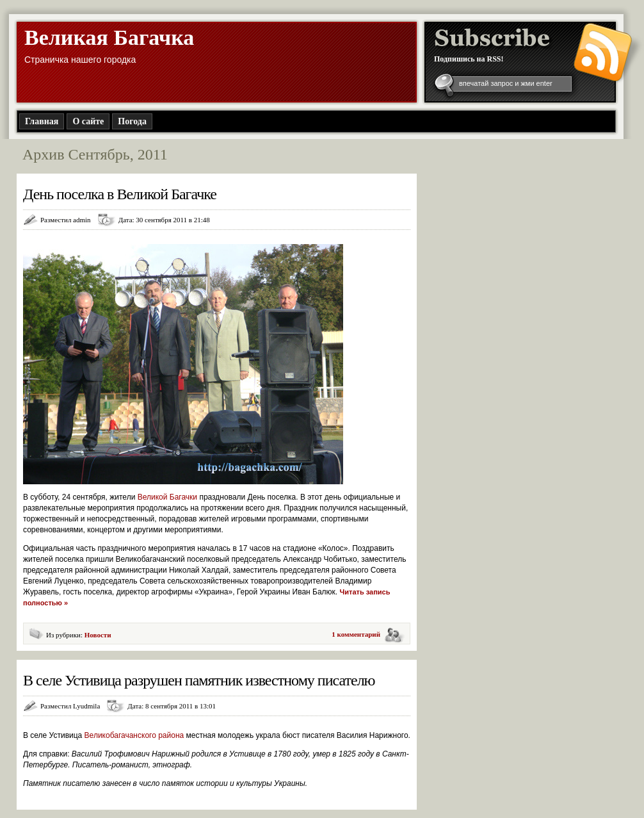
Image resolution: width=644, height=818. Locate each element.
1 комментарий (356, 634)
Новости (98, 635)
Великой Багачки (169, 497)
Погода (132, 121)
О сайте (88, 121)
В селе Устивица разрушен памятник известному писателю (199, 680)
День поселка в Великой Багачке (120, 194)
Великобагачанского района (135, 735)
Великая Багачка (109, 37)
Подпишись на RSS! (469, 59)
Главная (42, 121)
